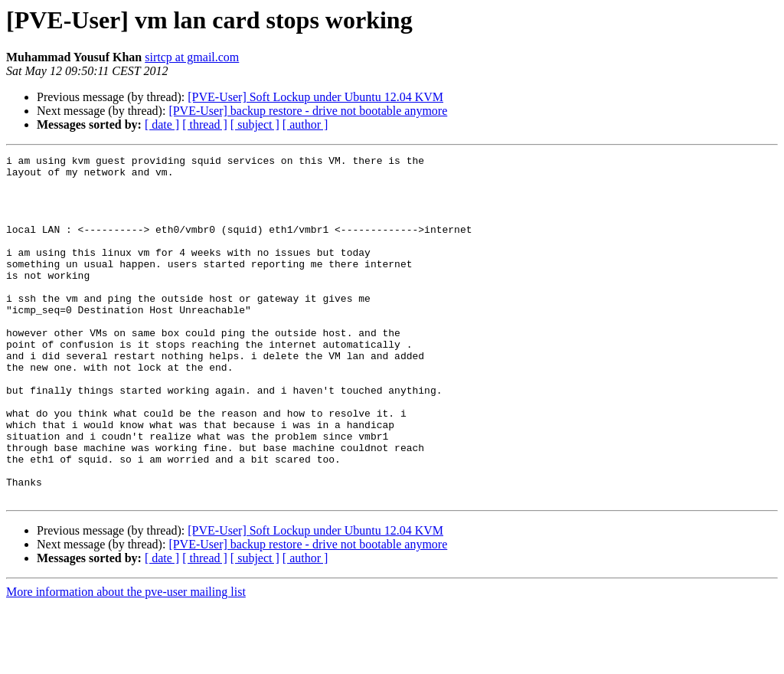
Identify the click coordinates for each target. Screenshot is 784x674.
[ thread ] (205, 124)
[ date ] (162, 124)
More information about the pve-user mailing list (126, 661)
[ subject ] (255, 124)
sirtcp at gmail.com (192, 57)
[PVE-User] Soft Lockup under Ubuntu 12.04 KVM (315, 97)
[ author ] (305, 124)
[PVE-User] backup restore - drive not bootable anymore (308, 111)
